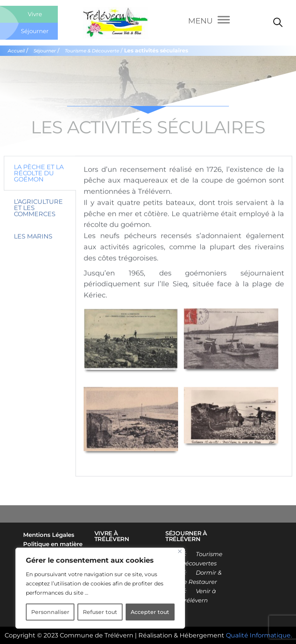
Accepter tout (150, 612)
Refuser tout (100, 612)
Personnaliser (50, 612)
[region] (100, 588)
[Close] (180, 551)
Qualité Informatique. (259, 635)
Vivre (35, 14)
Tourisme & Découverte (92, 51)
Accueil (16, 51)
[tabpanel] (184, 342)
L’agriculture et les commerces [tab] (38, 234)
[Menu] (209, 21)
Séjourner (35, 31)
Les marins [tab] (33, 262)
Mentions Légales (49, 535)
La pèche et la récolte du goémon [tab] (39, 199)
